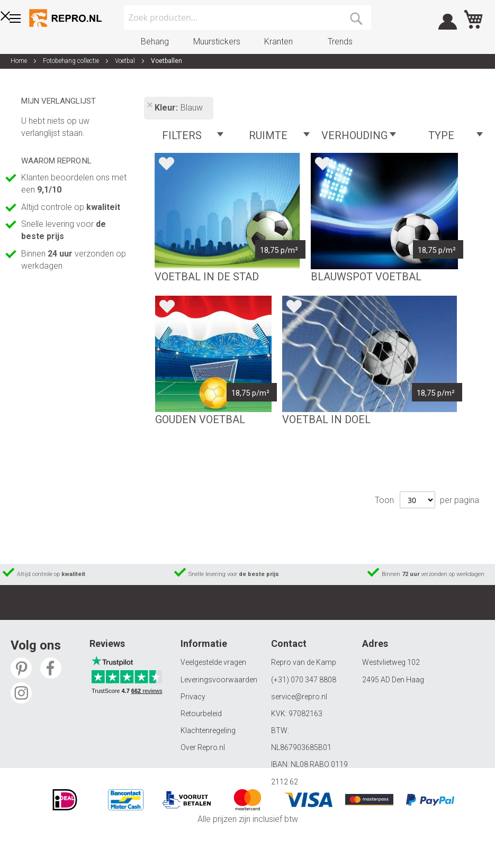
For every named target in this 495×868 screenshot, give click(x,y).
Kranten (278, 42)
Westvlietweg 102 (391, 662)
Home (20, 61)
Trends (340, 42)
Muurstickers (217, 42)
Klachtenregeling (208, 730)
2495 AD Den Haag (393, 680)
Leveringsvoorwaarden (219, 680)
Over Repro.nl (203, 747)
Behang (155, 42)
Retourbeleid (201, 714)
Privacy (193, 697)
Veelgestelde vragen (213, 662)
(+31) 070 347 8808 (304, 680)
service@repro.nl (299, 697)
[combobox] (248, 17)
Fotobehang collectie (72, 61)
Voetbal (126, 61)
